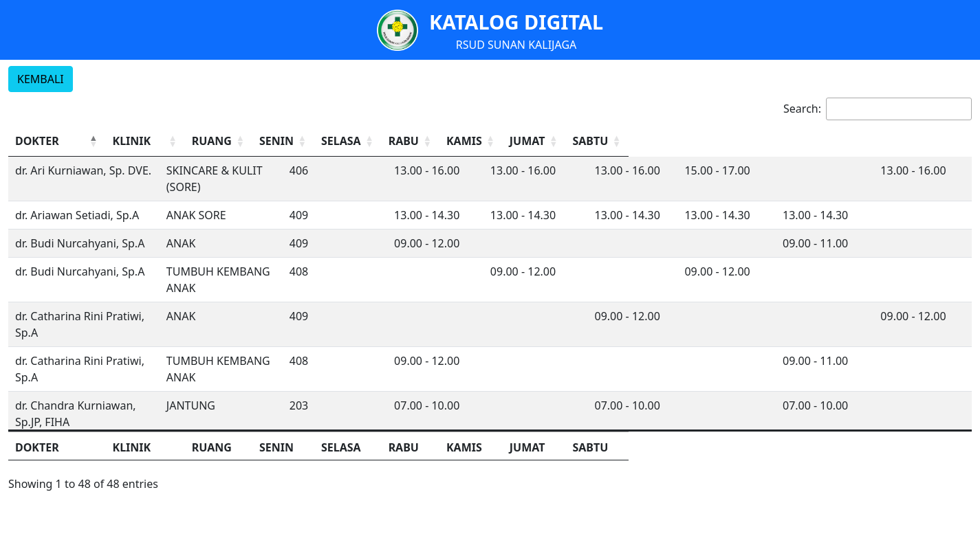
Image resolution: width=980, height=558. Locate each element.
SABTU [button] (915, 141)
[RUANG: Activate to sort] (446, 141)
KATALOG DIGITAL (516, 22)
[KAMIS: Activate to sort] (769, 141)
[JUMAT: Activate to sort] (850, 141)
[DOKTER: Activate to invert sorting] (119, 141)
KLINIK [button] (257, 141)
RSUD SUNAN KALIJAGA (516, 45)
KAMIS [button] (753, 141)
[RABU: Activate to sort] (688, 141)
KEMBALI (41, 79)
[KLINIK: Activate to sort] (319, 141)
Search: (802, 109)
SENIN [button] (509, 141)
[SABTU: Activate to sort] (931, 141)
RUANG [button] (434, 141)
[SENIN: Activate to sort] (525, 141)
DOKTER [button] (37, 141)
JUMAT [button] (834, 141)
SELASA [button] (593, 141)
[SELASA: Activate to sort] (607, 141)
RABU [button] (669, 141)
